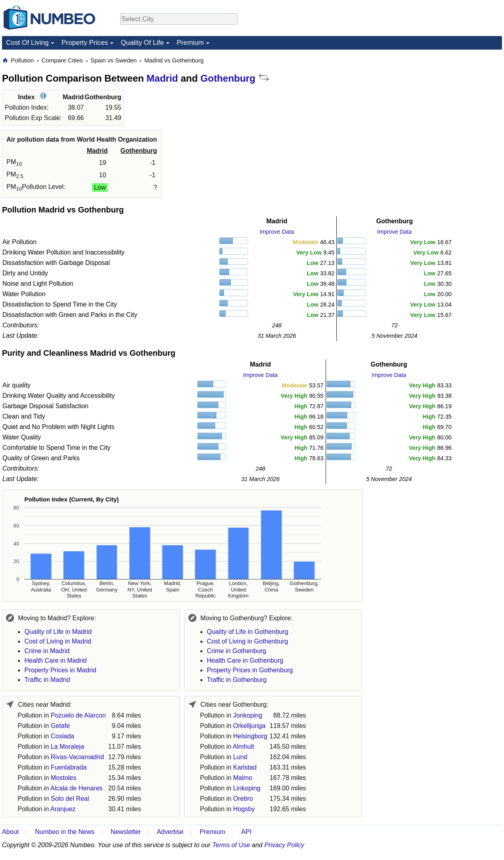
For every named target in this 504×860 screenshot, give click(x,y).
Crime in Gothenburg (237, 651)
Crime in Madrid (47, 651)
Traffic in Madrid (47, 680)
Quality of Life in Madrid (58, 632)
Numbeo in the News (65, 832)
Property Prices (85, 43)
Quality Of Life (142, 43)
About (10, 832)
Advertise (170, 832)
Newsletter (126, 832)
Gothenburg (228, 78)
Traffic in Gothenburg (237, 680)
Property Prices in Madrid (60, 670)
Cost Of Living (27, 43)
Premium (190, 43)
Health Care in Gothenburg (245, 661)
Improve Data (277, 232)
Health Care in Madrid (56, 661)
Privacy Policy (284, 845)
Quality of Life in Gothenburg (248, 632)
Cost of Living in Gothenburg (247, 641)
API (246, 832)
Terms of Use (231, 845)
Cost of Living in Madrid (58, 641)
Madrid (162, 78)
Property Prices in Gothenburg (250, 670)
